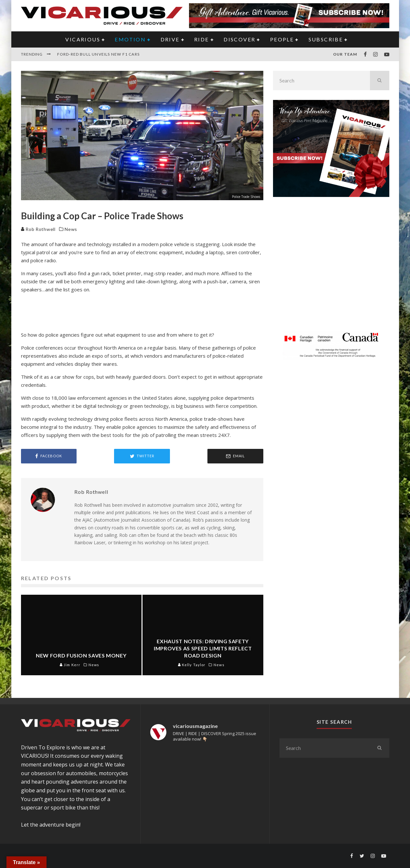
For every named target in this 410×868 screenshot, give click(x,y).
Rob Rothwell (38, 229)
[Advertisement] (331, 268)
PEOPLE (282, 39)
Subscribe (326, 39)
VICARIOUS (83, 39)
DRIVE (170, 39)
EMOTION (130, 39)
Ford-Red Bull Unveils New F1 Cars (99, 54)
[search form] (321, 81)
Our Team (345, 54)
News (71, 229)
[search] (380, 81)
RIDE (202, 39)
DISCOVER (239, 39)
